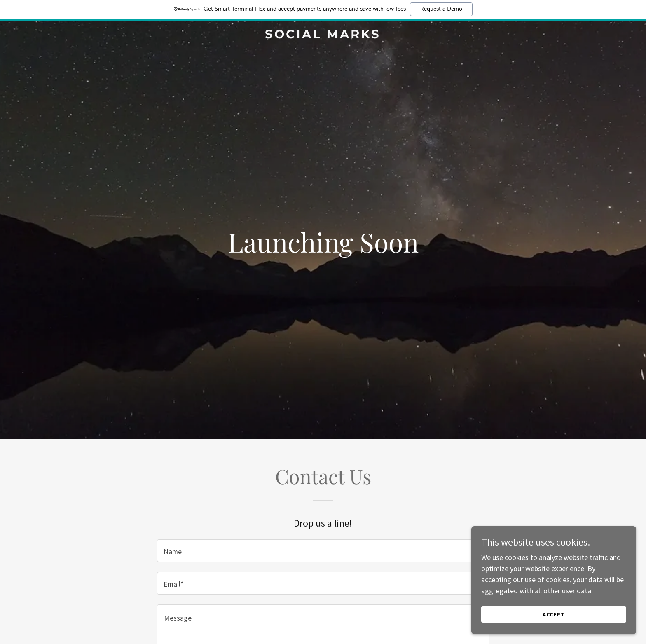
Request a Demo (441, 9)
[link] (323, 36)
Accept (554, 614)
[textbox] (323, 551)
